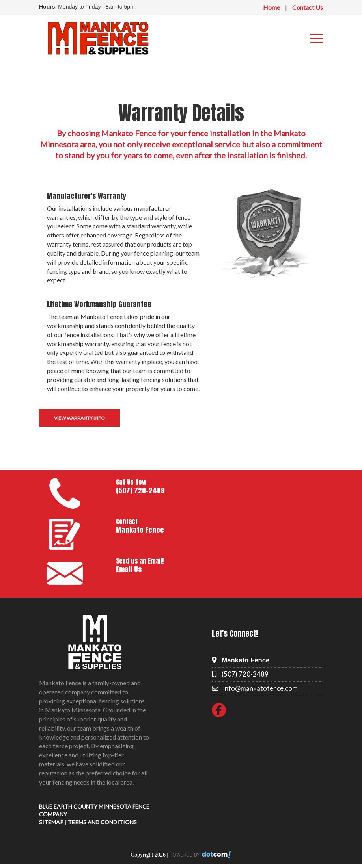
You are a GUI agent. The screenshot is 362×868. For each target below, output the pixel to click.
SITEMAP (51, 822)
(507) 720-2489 (245, 674)
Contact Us (308, 7)
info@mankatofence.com (260, 688)
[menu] (317, 38)
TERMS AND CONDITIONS (102, 822)
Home (271, 7)
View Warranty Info (79, 418)
